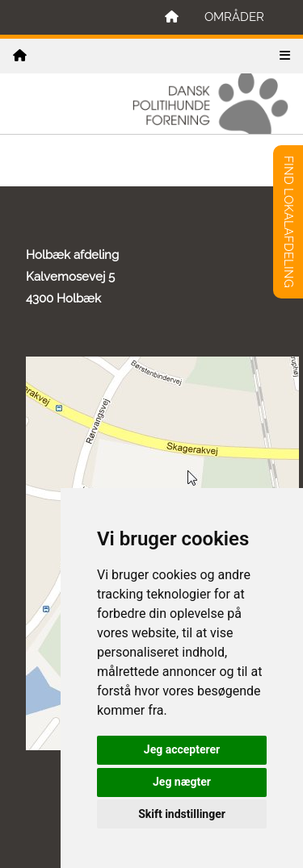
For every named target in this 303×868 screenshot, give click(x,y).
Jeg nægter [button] (182, 782)
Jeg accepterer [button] (182, 749)
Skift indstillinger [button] (182, 814)
